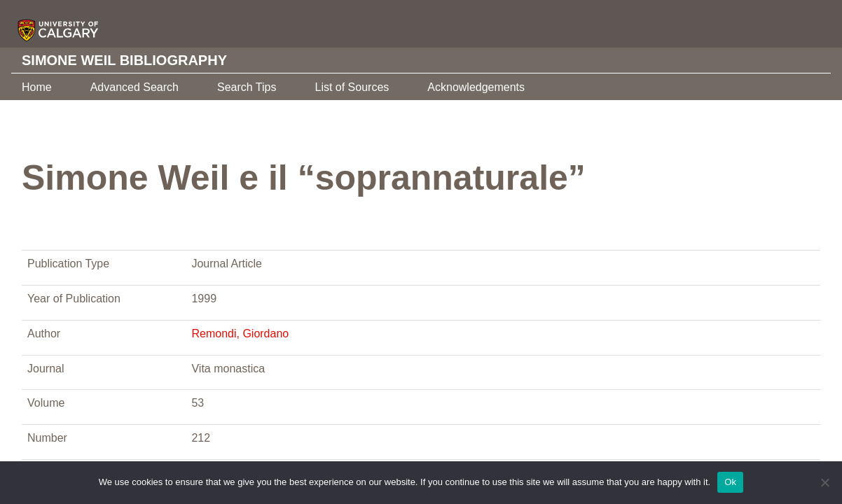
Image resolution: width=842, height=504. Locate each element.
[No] (824, 482)
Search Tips (247, 87)
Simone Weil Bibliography (124, 60)
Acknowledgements (476, 87)
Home (37, 87)
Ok (730, 482)
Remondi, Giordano (240, 334)
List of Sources (352, 87)
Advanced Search (134, 87)
